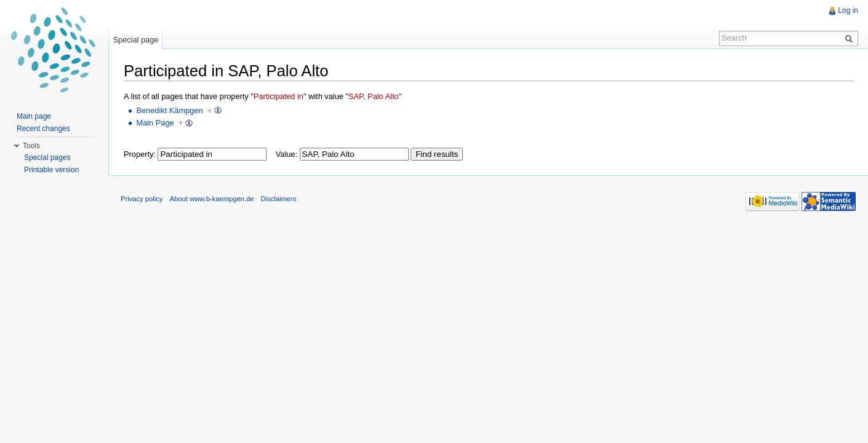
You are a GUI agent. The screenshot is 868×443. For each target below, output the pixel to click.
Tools (31, 146)
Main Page (155, 123)
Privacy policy (142, 199)
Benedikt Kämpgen (169, 110)
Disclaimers (279, 199)
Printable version (51, 170)
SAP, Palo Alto (374, 96)
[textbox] (212, 154)
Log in (848, 10)
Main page (34, 116)
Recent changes (43, 129)
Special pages (47, 158)
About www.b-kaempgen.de (212, 199)
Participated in (279, 96)
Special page (135, 40)
